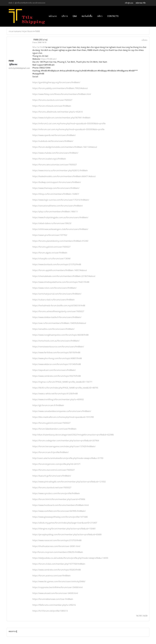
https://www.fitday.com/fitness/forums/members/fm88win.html (62, 94)
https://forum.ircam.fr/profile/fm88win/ (51, 452)
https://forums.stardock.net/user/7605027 (52, 488)
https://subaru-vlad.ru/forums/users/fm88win (54, 300)
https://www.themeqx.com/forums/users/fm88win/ (56, 188)
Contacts (113, 16)
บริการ (65, 16)
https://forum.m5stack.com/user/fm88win (52, 106)
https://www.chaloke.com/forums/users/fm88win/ (55, 153)
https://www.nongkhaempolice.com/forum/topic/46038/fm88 (60, 335)
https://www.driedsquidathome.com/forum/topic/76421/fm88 (61, 282)
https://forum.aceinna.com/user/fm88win (51, 576)
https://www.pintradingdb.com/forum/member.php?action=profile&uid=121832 (69, 482)
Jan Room (29, 31)
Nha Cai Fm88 (39, 47)
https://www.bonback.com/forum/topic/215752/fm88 (57, 264)
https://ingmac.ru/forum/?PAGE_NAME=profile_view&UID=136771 (62, 382)
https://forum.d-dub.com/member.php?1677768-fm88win (59, 564)
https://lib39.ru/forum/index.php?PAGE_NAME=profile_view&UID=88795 (65, 388)
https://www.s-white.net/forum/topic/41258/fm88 (55, 394)
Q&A (75, 16)
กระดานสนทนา (15, 31)
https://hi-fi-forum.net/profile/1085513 (50, 611)
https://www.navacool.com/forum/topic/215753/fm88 (57, 540)
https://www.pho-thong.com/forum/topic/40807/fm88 (57, 358)
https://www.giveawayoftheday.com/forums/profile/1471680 (60, 517)
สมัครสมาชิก (141, 3)
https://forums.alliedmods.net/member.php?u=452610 (58, 112)
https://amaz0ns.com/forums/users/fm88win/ (53, 329)
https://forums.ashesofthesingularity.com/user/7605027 (58, 311)
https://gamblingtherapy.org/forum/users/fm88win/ (56, 82)
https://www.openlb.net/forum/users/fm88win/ (54, 135)
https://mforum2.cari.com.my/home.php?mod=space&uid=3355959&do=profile (69, 124)
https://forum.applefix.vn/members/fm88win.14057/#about (60, 270)
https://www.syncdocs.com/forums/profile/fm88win (56, 493)
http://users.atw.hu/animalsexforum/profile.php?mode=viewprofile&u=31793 (68, 458)
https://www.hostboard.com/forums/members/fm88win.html (61, 505)
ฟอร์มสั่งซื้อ (87, 16)
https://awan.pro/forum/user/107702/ (50, 235)
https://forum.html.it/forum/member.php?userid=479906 (59, 499)
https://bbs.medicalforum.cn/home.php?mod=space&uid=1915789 (63, 417)
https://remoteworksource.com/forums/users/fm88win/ (58, 347)
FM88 (37, 31)
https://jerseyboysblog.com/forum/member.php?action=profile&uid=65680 (67, 535)
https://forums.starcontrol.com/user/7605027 (54, 470)
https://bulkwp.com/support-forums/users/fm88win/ (57, 182)
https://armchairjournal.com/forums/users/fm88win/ (57, 294)
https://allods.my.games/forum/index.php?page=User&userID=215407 (65, 523)
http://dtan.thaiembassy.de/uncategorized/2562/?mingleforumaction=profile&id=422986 (73, 435)
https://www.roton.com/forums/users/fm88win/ (54, 288)
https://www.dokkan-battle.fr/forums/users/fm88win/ (57, 317)
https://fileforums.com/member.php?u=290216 (54, 605)
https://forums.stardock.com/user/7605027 (52, 100)
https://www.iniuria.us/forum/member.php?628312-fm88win (60, 171)
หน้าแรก (53, 16)
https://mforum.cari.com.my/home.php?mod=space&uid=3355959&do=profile (68, 129)
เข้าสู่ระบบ (129, 3)
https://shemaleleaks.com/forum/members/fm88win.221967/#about (64, 276)
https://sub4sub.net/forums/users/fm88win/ (53, 141)
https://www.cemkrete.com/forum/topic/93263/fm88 (57, 570)
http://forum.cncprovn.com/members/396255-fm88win (58, 552)
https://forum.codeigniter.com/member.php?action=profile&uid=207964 (66, 441)
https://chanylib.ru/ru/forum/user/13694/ (51, 259)
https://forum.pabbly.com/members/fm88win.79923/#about (60, 88)
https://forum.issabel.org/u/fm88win (49, 159)
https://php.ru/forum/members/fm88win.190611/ (55, 212)
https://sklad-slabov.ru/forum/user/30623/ (52, 223)
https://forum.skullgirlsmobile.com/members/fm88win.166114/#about (65, 147)
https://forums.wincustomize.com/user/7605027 (55, 165)
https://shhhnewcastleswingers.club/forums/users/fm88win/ (60, 229)
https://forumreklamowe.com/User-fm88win (53, 599)
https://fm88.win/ (49, 59)
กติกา (100, 16)
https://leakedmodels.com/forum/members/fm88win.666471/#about (64, 176)
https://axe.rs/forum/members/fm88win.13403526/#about (59, 323)
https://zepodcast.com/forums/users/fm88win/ (54, 370)
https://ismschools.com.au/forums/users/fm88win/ (56, 341)
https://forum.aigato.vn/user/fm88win (50, 253)
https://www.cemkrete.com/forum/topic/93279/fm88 (57, 376)
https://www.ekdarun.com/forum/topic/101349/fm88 (57, 364)
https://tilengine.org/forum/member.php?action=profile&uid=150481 (64, 529)
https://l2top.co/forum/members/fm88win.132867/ (56, 194)
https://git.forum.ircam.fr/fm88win (48, 405)
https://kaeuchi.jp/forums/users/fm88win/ (52, 476)
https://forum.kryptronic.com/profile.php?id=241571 (56, 464)
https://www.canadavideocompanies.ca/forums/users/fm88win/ (62, 411)
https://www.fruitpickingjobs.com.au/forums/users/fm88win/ (60, 217)
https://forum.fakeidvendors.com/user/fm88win (54, 429)
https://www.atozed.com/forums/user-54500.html (55, 593)
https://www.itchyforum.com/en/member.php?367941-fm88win (61, 118)
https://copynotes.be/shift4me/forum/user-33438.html (58, 587)
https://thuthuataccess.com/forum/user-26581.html (56, 546)
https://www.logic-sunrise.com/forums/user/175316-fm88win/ (61, 200)
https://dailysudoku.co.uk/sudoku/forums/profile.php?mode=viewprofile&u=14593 (70, 558)
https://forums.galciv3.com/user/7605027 (51, 423)
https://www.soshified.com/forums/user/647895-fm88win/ (59, 511)
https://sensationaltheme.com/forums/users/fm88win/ (58, 206)
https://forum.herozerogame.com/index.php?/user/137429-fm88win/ (64, 446)
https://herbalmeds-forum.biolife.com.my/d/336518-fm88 (59, 306)
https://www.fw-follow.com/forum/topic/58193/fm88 (56, 353)
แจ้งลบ (144, 40)
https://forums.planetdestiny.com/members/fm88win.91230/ (60, 241)
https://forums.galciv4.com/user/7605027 (51, 247)
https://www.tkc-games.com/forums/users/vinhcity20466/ (59, 581)
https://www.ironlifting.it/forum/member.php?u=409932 (58, 399)
